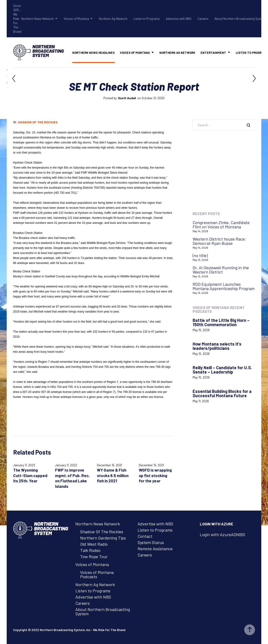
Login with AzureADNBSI (223, 534)
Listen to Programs (147, 19)
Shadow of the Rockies (38, 122)
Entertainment (213, 53)
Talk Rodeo (90, 550)
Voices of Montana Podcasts (97, 574)
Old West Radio (94, 544)
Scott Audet (127, 98)
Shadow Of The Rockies (102, 532)
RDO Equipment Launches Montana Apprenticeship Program (224, 286)
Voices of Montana (76, 19)
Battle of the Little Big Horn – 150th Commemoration (221, 322)
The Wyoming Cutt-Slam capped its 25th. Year (30, 475)
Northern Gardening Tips (103, 538)
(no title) (200, 255)
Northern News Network (38, 19)
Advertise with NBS (179, 19)
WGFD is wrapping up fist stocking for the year (155, 475)
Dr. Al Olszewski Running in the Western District (221, 270)
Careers (203, 19)
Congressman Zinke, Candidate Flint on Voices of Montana (221, 225)
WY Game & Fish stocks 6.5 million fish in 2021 (113, 475)
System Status (151, 542)
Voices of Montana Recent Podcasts (219, 309)
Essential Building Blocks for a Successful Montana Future (222, 393)
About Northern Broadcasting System (240, 19)
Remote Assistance (155, 549)
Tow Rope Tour (94, 556)
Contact (145, 536)
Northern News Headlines (93, 53)
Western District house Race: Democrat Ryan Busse (219, 241)
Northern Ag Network (113, 19)
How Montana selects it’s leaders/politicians (217, 346)
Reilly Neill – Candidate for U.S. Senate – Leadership (222, 370)
